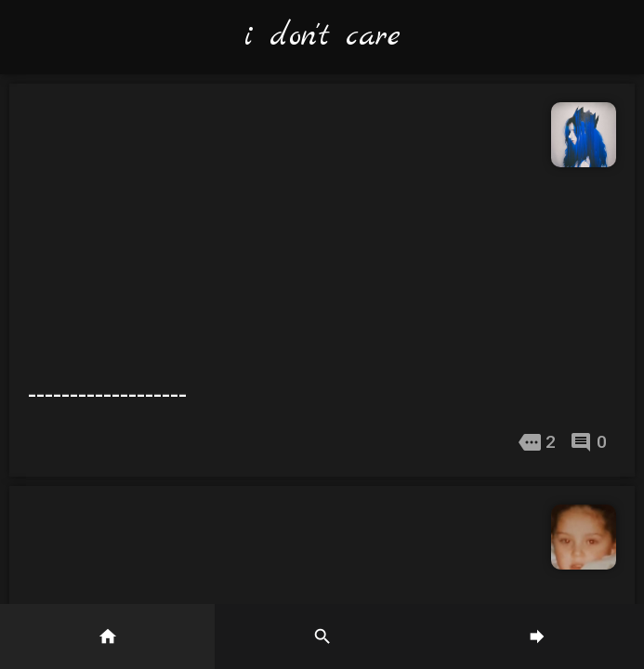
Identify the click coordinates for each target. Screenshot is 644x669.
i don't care (322, 37)
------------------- (107, 394)
